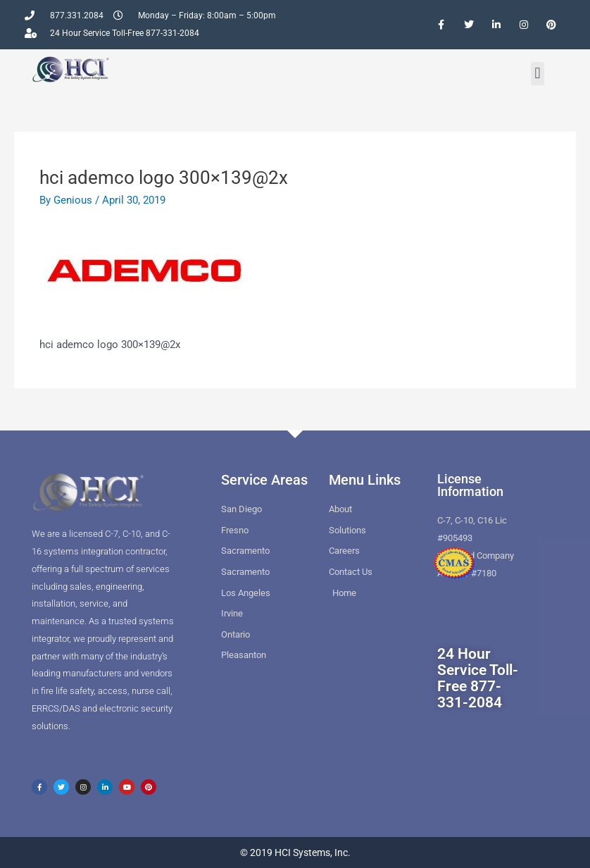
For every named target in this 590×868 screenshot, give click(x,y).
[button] (538, 74)
